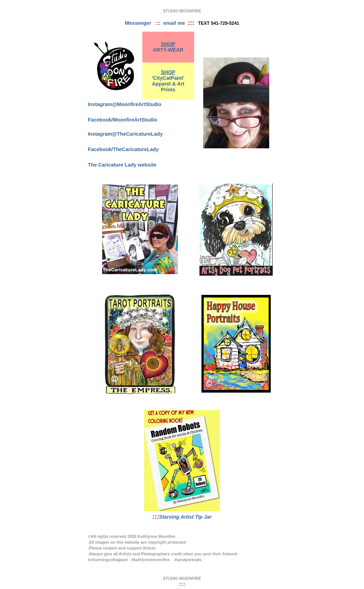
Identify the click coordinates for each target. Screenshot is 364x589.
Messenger (140, 23)
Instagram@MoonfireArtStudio (125, 104)
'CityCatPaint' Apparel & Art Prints (168, 81)
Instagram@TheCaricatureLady (125, 134)
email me (176, 23)
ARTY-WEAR (168, 47)
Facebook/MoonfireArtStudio (123, 120)
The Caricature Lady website (122, 165)
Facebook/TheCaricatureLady (123, 149)
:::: (182, 584)
